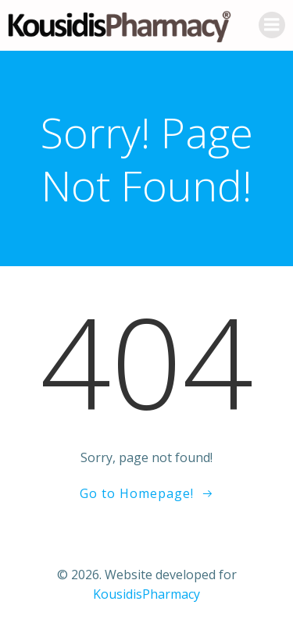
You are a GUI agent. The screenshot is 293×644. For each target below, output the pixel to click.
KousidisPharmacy (146, 594)
